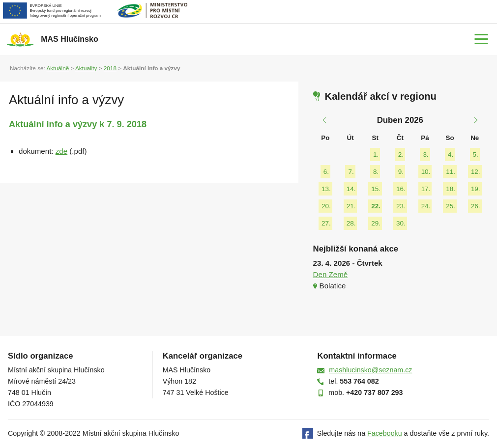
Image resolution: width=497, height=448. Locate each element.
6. (326, 172)
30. (401, 223)
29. (376, 223)
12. (476, 172)
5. (476, 154)
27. (326, 223)
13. (326, 189)
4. (451, 154)
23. (401, 206)
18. (451, 189)
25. (451, 206)
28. (351, 223)
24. (426, 206)
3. (425, 154)
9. (401, 172)
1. (376, 154)
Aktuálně (58, 68)
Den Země (331, 274)
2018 (110, 68)
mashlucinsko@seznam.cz (370, 370)
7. (351, 172)
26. (476, 206)
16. (401, 189)
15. (376, 189)
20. (326, 206)
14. (351, 189)
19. (476, 189)
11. (451, 172)
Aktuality (86, 68)
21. (351, 206)
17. (426, 189)
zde (61, 151)
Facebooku (385, 434)
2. (401, 154)
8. (376, 172)
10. (426, 172)
